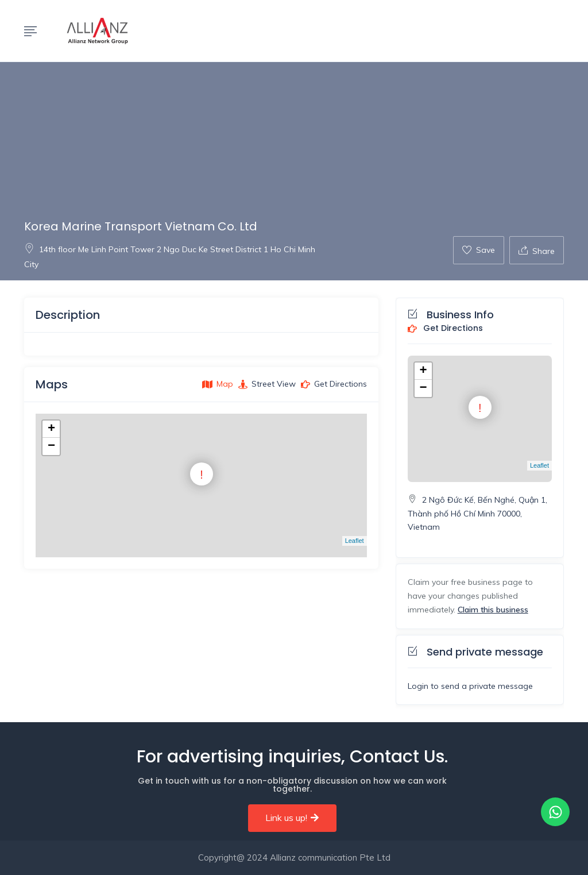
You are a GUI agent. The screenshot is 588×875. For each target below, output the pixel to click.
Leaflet (355, 541)
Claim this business (493, 610)
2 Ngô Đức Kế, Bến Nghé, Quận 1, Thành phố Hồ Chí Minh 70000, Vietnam (477, 514)
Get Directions (445, 329)
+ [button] (51, 429)
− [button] (51, 446)
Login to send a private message (470, 686)
